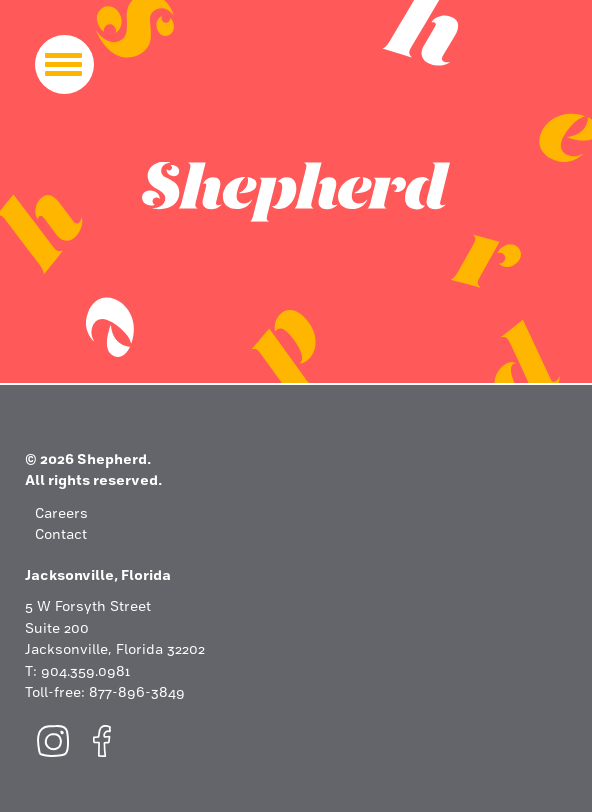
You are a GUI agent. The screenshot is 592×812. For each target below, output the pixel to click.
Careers (61, 514)
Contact (61, 535)
